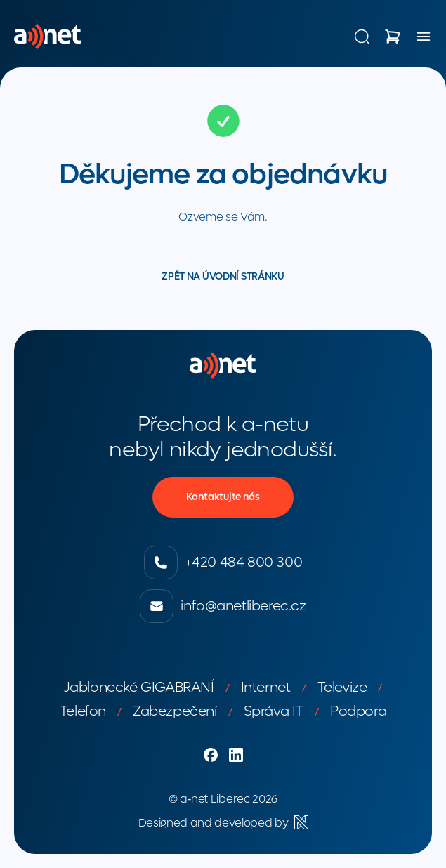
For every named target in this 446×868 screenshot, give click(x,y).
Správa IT (274, 711)
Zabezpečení (175, 711)
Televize (342, 688)
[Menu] (424, 37)
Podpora (358, 711)
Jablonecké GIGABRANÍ (139, 688)
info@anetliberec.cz (223, 606)
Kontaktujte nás (223, 497)
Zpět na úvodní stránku (223, 277)
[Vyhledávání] (362, 37)
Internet (266, 688)
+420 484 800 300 (223, 563)
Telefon (83, 711)
